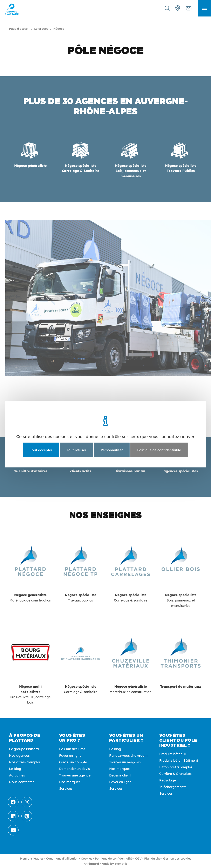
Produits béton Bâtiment (179, 760)
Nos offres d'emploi (25, 762)
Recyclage (168, 780)
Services (66, 788)
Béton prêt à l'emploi (176, 767)
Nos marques (70, 782)
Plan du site (152, 859)
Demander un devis (74, 769)
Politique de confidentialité (114, 859)
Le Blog (15, 769)
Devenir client (120, 775)
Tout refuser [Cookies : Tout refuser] (77, 450)
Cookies (87, 859)
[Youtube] (13, 830)
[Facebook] (13, 802)
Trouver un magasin (125, 762)
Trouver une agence (75, 775)
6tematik (121, 864)
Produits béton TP (173, 754)
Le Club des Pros (72, 749)
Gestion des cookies (177, 859)
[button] (204, 8)
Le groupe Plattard (24, 749)
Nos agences (19, 755)
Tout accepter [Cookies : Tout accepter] (41, 450)
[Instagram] (27, 802)
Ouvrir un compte (73, 762)
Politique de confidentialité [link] (159, 450)
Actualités (17, 775)
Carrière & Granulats (175, 774)
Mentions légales (32, 859)
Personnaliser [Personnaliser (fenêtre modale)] (112, 450)
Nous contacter (21, 782)
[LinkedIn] (13, 816)
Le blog (115, 749)
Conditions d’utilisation (62, 859)
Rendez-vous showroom (128, 755)
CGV (138, 859)
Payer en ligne (70, 755)
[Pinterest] (27, 816)
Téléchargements (173, 787)
